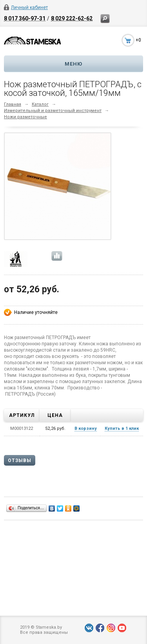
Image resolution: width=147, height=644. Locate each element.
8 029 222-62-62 (72, 18)
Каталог (40, 104)
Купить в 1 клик (122, 428)
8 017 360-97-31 (25, 18)
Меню (73, 64)
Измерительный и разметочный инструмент (53, 111)
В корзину (86, 428)
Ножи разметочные (25, 117)
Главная (13, 104)
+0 (138, 40)
